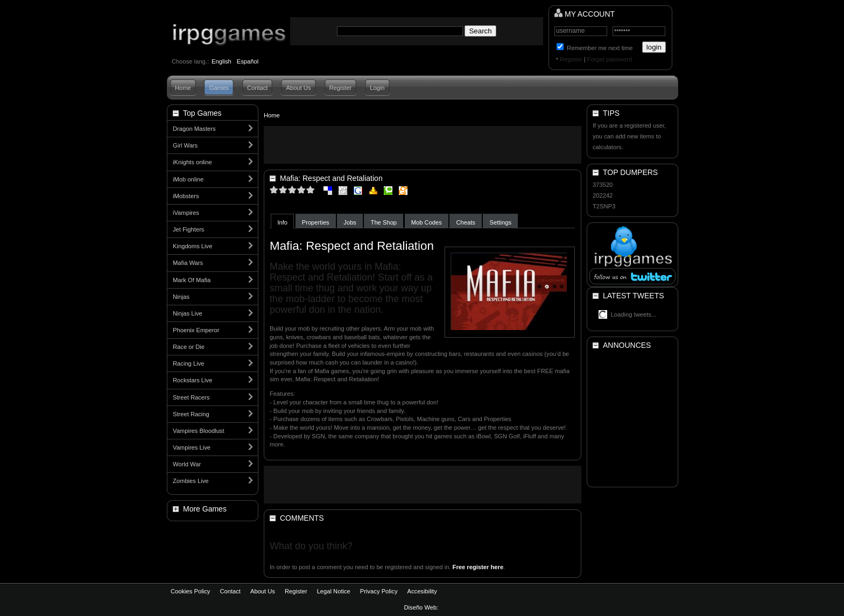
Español (248, 61)
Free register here (478, 567)
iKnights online (192, 162)
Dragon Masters (194, 129)
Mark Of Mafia (192, 280)
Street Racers (191, 397)
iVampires (186, 213)
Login (377, 88)
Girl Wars (185, 145)
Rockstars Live (192, 380)
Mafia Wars (188, 263)
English (221, 61)
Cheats (466, 222)
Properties (316, 222)
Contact (258, 88)
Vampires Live (192, 447)
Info (282, 222)
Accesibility (422, 591)
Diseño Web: (422, 607)
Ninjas (181, 297)
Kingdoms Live (192, 246)
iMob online (188, 179)
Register (571, 59)
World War (187, 464)
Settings (501, 222)
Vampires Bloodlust (199, 431)
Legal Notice (334, 591)
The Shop (384, 222)
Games (219, 88)
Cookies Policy (190, 591)
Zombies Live (191, 481)
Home (183, 88)
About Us (298, 88)
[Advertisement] (423, 145)
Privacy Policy (379, 591)
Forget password (610, 59)
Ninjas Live (188, 313)
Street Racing (191, 414)
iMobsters (186, 196)
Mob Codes (427, 222)
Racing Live (188, 363)
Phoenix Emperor (196, 330)
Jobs (350, 222)
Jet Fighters (188, 229)
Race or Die (189, 347)
